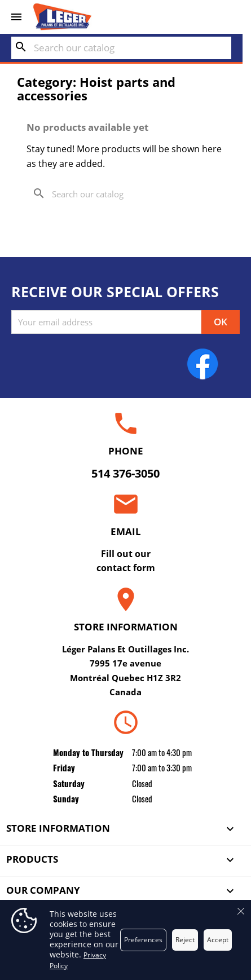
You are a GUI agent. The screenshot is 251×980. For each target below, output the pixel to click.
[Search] (121, 48)
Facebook (202, 364)
